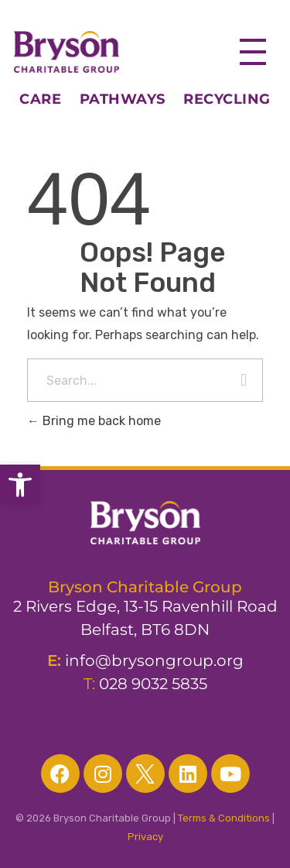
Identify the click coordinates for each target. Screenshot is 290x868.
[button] (20, 485)
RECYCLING (227, 99)
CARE (49, 99)
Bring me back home (94, 421)
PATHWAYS (123, 99)
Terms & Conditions (224, 818)
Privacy (145, 837)
